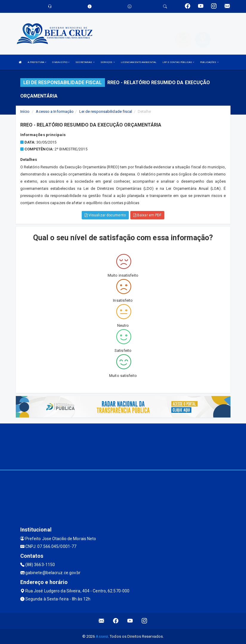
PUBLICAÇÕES (209, 62)
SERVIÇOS (108, 62)
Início (25, 111)
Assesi (102, 636)
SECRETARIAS (85, 62)
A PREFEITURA (37, 62)
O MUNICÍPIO (61, 62)
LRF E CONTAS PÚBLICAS (178, 62)
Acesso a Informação (55, 111)
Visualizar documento (105, 215)
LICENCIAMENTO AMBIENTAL (139, 62)
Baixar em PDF (147, 215)
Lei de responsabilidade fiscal (106, 111)
